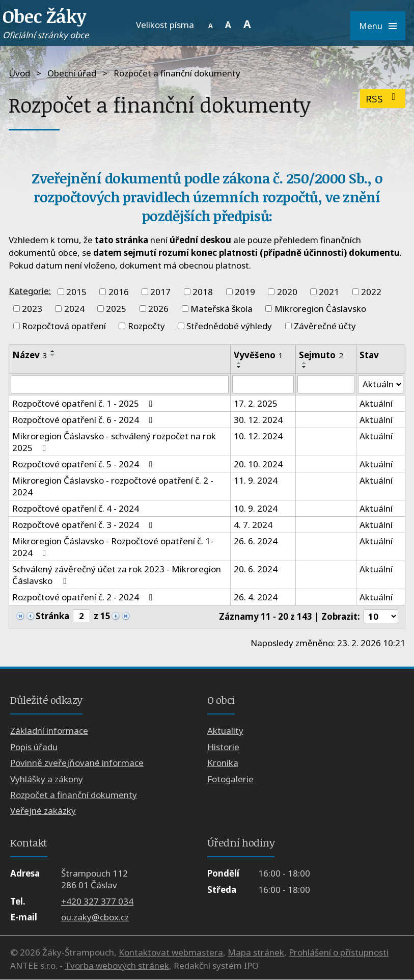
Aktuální (376, 403)
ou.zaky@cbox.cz (95, 917)
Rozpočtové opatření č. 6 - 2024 (84, 420)
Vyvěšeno (258, 355)
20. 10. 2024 (258, 464)
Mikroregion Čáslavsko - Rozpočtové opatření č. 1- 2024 (113, 547)
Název (30, 355)
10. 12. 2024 (258, 436)
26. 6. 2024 (256, 541)
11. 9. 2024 (256, 480)
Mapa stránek (256, 953)
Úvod (19, 73)
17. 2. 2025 (256, 403)
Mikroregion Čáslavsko (320, 309)
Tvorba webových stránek (117, 965)
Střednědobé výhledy (229, 326)
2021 (329, 292)
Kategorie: (30, 291)
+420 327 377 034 (97, 901)
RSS (383, 99)
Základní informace (49, 731)
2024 (74, 309)
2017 (160, 292)
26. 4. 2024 (256, 597)
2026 (158, 309)
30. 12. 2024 (258, 420)
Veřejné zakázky (43, 811)
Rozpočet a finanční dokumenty (74, 795)
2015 (76, 292)
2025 (116, 309)
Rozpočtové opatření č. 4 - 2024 (76, 508)
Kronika (223, 763)
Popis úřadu (34, 747)
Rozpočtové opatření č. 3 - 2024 (84, 525)
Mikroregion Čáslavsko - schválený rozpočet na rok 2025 (114, 442)
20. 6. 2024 (256, 569)
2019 (245, 292)
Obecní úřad (72, 73)
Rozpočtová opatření (64, 326)
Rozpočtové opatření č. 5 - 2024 (84, 464)
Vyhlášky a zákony (47, 779)
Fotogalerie (230, 779)
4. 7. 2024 (253, 525)
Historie (223, 747)
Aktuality (225, 731)
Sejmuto (321, 355)
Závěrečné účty (325, 326)
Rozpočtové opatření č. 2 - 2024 (84, 597)
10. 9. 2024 (256, 508)
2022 (371, 292)
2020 (287, 292)
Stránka (52, 616)
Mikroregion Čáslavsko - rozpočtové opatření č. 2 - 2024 (113, 486)
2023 (32, 309)
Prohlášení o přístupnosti (339, 953)
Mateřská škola (222, 309)
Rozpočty (146, 326)
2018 (203, 292)
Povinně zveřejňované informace (77, 763)
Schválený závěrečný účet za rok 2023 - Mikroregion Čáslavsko (117, 575)
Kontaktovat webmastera (171, 953)
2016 (119, 292)
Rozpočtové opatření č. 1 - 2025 (84, 403)
